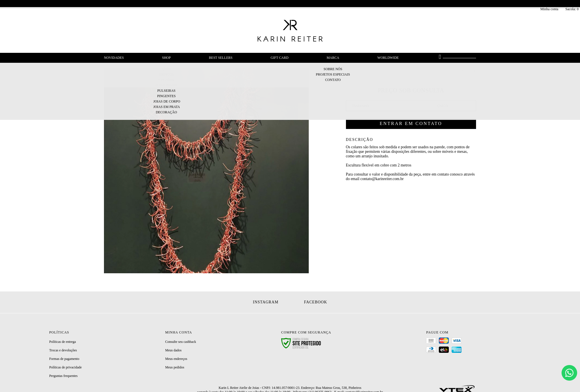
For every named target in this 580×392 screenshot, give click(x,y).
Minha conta (549, 9)
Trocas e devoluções (63, 350)
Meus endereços (176, 359)
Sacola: (572, 9)
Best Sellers (221, 58)
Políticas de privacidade (65, 367)
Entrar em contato (411, 123)
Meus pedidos (175, 367)
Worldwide (388, 58)
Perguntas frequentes (63, 376)
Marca (333, 58)
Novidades (114, 58)
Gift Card (280, 58)
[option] (206, 171)
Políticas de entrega (62, 342)
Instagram (266, 302)
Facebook (315, 302)
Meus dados (174, 350)
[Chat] (569, 373)
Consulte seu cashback (181, 342)
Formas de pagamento (64, 359)
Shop (166, 58)
